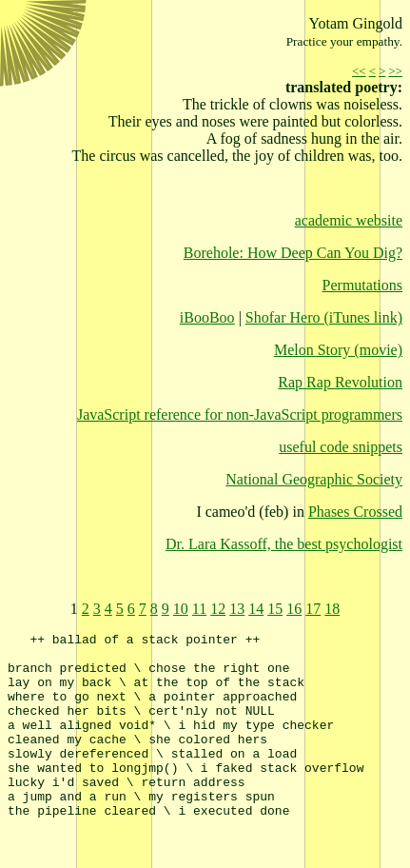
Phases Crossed (355, 512)
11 (199, 609)
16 (294, 609)
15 (275, 609)
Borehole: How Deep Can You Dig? (293, 253)
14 (256, 609)
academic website (349, 220)
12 (218, 609)
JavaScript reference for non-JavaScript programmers (240, 414)
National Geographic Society (314, 479)
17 (313, 609)
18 (332, 609)
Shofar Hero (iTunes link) (324, 317)
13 (237, 609)
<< (359, 71)
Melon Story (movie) (338, 350)
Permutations (362, 285)
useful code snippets (341, 447)
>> (396, 71)
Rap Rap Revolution (340, 382)
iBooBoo (207, 317)
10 (181, 609)
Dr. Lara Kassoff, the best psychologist (284, 544)
